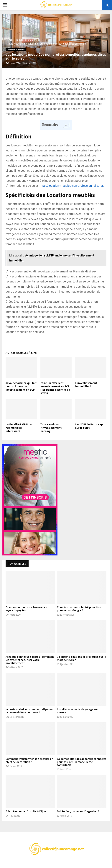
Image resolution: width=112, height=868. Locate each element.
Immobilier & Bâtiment (16, 49)
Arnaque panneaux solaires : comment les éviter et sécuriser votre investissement (30, 660)
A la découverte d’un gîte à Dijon (26, 811)
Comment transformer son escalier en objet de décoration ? (29, 760)
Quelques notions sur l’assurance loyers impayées (26, 609)
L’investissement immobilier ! (86, 385)
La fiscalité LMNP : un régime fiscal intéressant (19, 428)
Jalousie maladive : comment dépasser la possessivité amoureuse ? (30, 711)
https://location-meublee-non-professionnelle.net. (71, 186)
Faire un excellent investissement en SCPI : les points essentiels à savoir (55, 388)
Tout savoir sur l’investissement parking (51, 428)
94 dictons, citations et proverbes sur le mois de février (81, 658)
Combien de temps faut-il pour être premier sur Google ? (79, 609)
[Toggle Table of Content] (64, 125)
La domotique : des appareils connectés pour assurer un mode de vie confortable (82, 762)
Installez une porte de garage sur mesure (78, 711)
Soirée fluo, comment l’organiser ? (78, 811)
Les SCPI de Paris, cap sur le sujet (89, 426)
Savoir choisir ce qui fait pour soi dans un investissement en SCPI (21, 386)
